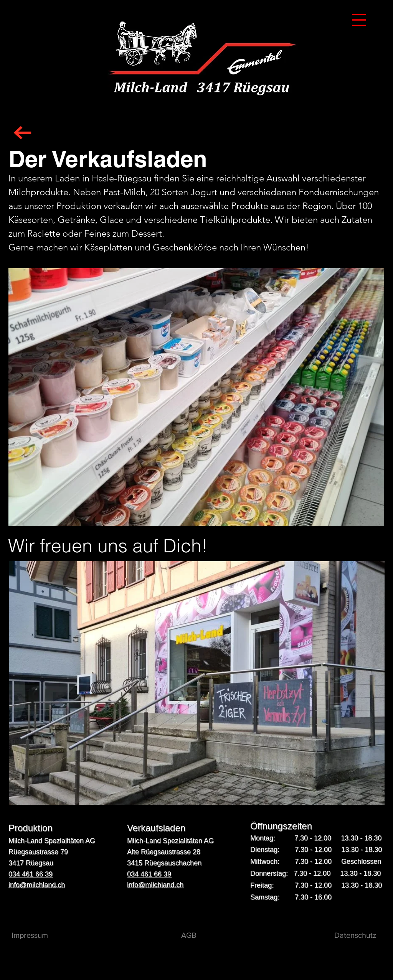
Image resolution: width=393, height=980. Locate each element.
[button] (359, 20)
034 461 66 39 (31, 874)
